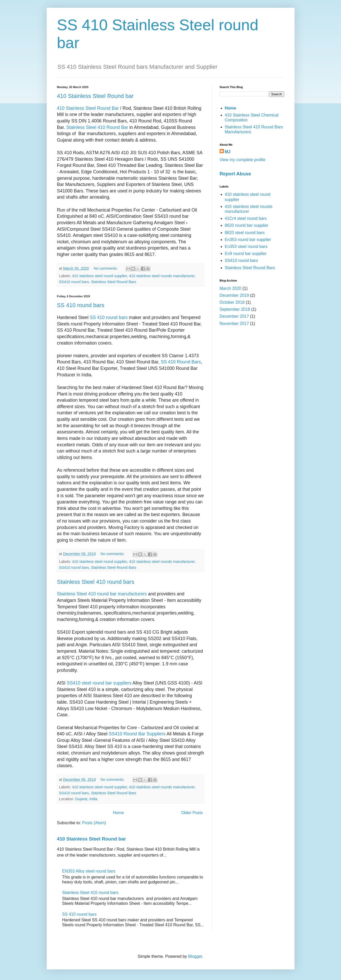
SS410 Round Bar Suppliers (137, 734)
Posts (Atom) (94, 823)
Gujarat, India (86, 799)
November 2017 (234, 324)
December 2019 (234, 295)
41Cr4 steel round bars (246, 218)
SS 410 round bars (81, 305)
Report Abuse (235, 174)
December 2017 (234, 316)
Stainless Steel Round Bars (114, 282)
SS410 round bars (74, 282)
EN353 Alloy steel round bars (89, 871)
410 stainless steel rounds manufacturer (162, 276)
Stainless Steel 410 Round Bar (97, 127)
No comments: (106, 268)
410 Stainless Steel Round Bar (88, 108)
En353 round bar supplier (248, 240)
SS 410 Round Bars (181, 362)
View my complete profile (243, 160)
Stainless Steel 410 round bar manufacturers (102, 594)
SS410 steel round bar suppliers (99, 683)
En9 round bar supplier (246, 254)
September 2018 (235, 309)
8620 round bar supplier (247, 225)
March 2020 (231, 288)
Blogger (195, 956)
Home (118, 813)
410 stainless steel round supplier (100, 276)
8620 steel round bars (245, 233)
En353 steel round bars (246, 247)
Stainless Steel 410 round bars (96, 582)
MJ (228, 152)
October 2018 (232, 302)
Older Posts (192, 813)
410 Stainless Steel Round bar (95, 96)
